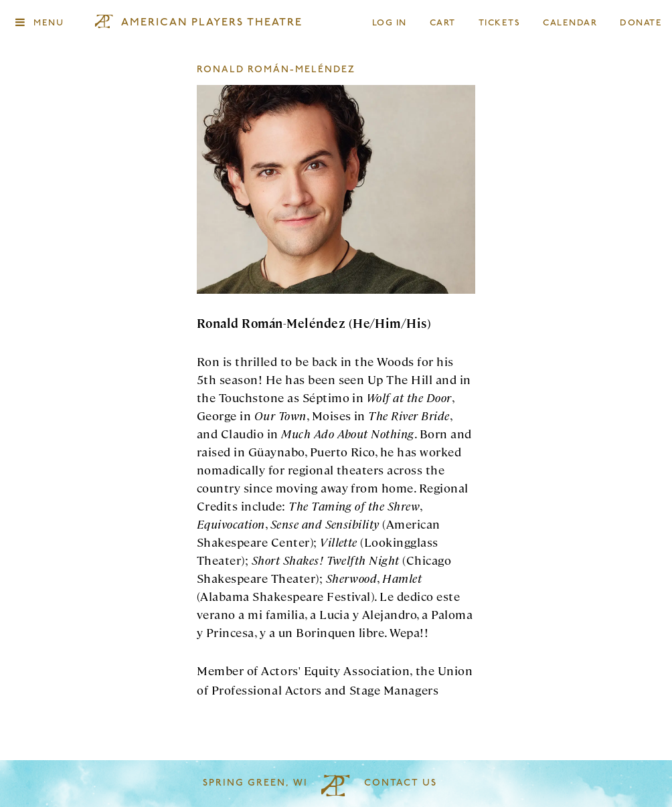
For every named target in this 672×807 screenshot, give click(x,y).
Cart (443, 23)
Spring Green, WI (255, 783)
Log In (390, 23)
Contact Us (401, 783)
